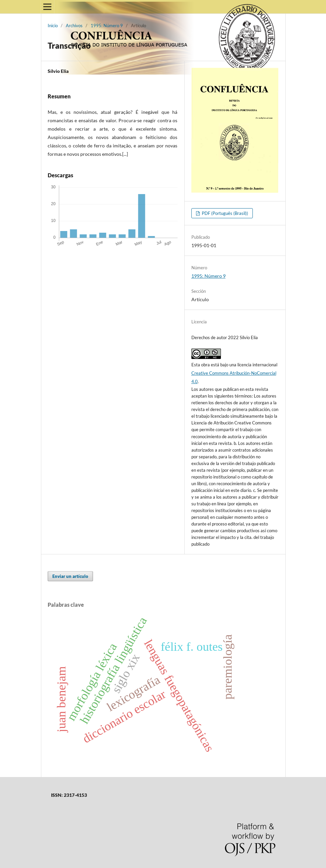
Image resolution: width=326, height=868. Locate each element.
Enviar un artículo (70, 576)
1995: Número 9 (107, 26)
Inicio (53, 26)
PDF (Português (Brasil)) (224, 213)
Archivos (74, 26)
